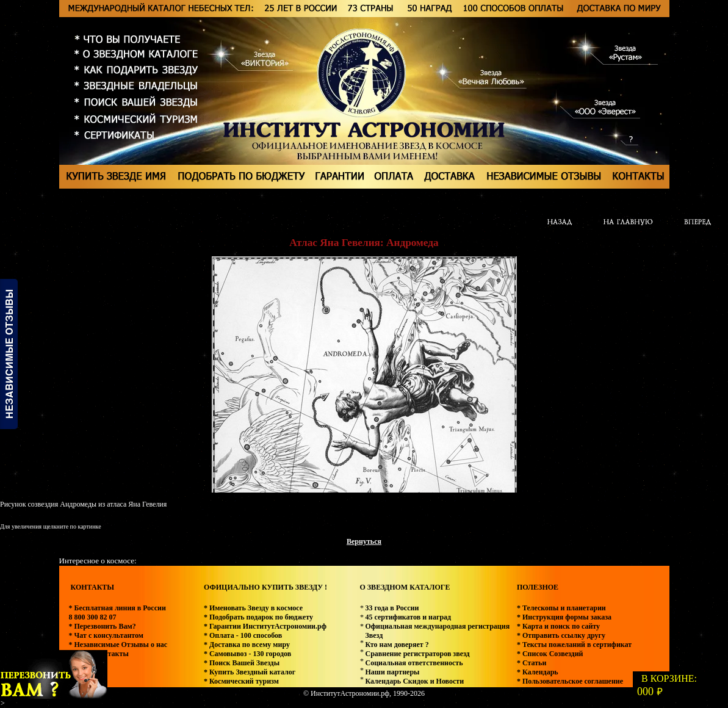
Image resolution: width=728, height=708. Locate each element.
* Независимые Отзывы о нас (118, 645)
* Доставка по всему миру (247, 645)
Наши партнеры (392, 672)
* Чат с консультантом (106, 635)
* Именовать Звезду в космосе (253, 608)
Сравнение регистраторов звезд (417, 654)
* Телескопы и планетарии (561, 608)
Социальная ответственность (414, 663)
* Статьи (532, 663)
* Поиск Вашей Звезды (242, 663)
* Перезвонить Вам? (103, 626)
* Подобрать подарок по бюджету (258, 617)
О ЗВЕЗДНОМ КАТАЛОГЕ (405, 587)
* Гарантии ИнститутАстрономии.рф (265, 626)
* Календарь (538, 672)
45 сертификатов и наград (408, 617)
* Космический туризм (241, 681)
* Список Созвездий (550, 654)
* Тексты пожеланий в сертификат (574, 645)
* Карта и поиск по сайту (558, 626)
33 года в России (392, 608)
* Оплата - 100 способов (243, 635)
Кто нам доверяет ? (397, 645)
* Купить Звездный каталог (250, 672)
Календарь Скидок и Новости (414, 681)
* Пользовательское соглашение (570, 681)
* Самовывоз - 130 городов (247, 654)
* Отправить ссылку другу (561, 635)
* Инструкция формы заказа (564, 617)
